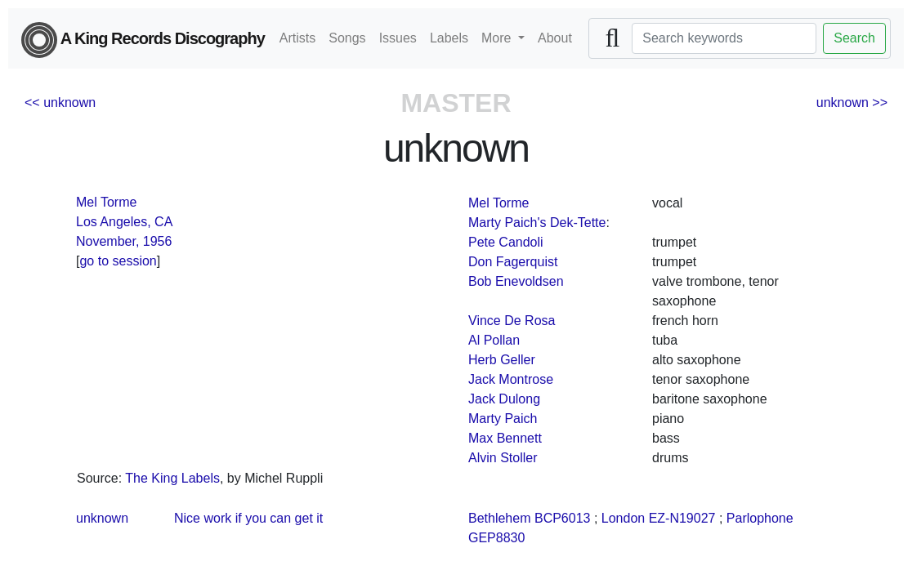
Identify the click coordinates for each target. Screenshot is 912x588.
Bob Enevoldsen (516, 281)
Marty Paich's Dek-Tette (537, 223)
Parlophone (760, 518)
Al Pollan (494, 340)
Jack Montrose (511, 379)
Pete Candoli (506, 242)
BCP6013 (563, 518)
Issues (398, 38)
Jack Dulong (504, 399)
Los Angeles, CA (124, 222)
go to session (118, 261)
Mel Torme (106, 202)
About (555, 38)
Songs (347, 38)
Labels (449, 38)
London (623, 518)
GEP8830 (496, 538)
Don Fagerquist (513, 262)
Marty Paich (503, 419)
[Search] (724, 38)
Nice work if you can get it (248, 518)
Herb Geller (502, 360)
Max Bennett (505, 438)
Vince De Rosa (512, 321)
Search (854, 38)
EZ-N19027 (682, 518)
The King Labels (172, 478)
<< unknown (60, 102)
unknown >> (852, 102)
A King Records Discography (143, 40)
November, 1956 (124, 241)
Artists (297, 38)
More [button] (498, 38)
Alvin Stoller (503, 458)
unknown (102, 518)
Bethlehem (500, 518)
